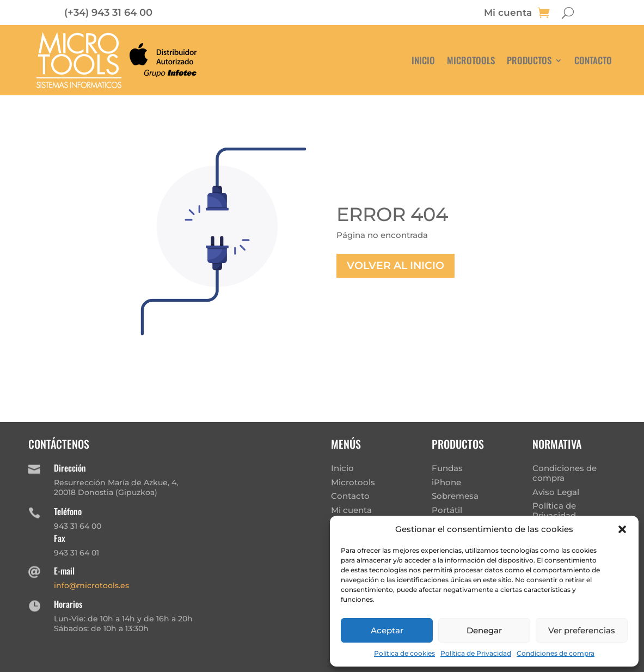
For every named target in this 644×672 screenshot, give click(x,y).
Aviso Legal (556, 492)
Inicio (423, 60)
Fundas (447, 468)
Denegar (484, 630)
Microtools (471, 60)
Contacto (593, 60)
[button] (622, 529)
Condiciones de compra (556, 653)
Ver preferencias (582, 630)
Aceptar (387, 630)
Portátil (447, 510)
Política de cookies (404, 653)
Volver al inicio (395, 265)
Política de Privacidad (476, 653)
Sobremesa (455, 496)
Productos (529, 60)
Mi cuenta (508, 13)
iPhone (446, 482)
